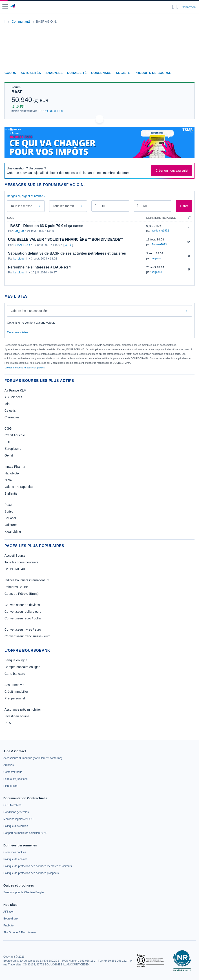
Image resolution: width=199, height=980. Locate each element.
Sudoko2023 (159, 244)
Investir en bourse (17, 716)
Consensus (101, 73)
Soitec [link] (9, 511)
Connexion (189, 7)
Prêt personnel (15, 698)
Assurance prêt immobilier (23, 710)
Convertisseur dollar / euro (23, 612)
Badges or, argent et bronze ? (26, 196)
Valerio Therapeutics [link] (19, 487)
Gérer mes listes (18, 332)
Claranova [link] (12, 417)
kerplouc (19, 259)
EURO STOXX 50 (51, 111)
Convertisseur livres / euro (23, 630)
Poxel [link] (8, 505)
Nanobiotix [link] (12, 473)
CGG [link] (8, 428)
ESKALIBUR (22, 245)
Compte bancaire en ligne (22, 667)
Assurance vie (14, 685)
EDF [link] (8, 442)
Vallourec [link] (11, 525)
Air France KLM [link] (15, 390)
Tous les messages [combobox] (24, 206)
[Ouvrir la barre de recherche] (173, 7)
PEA (8, 723)
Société (123, 73)
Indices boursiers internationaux (27, 580)
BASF (17, 92)
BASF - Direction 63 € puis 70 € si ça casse (47, 226)
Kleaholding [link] (13, 532)
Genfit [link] (9, 455)
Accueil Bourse (15, 556)
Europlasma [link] (13, 449)
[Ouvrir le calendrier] (95, 206)
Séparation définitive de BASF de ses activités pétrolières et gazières (67, 253)
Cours (10, 73)
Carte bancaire (15, 674)
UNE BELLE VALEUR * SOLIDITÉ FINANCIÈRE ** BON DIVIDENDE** (66, 239)
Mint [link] (7, 404)
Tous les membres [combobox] (66, 206)
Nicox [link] (8, 480)
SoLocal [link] (10, 518)
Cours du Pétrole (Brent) (22, 594)
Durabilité (77, 73)
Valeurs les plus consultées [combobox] (30, 311)
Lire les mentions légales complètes (25, 368)
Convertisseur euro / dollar (23, 618)
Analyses (54, 73)
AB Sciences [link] (13, 397)
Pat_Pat (19, 231)
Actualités (31, 73)
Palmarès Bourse (17, 587)
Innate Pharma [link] (15, 467)
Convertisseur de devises (22, 605)
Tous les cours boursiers (21, 562)
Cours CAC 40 (15, 569)
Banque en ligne (16, 660)
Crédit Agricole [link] (15, 435)
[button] (5, 7)
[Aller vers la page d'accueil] (13, 7)
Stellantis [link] (11, 493)
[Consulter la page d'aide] (178, 7)
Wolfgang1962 (160, 231)
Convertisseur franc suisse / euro (28, 636)
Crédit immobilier (16, 692)
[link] (33, 758)
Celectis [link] (10, 411)
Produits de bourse (153, 73)
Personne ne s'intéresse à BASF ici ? (40, 267)
